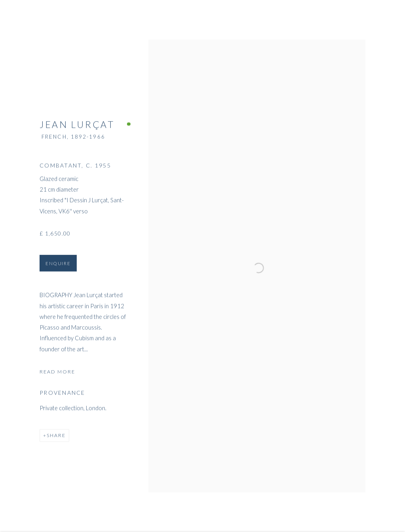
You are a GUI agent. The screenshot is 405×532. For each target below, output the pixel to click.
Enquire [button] (58, 266)
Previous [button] (17, 266)
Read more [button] (57, 374)
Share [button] (56, 438)
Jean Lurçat (77, 127)
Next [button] (388, 266)
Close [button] (389, 18)
